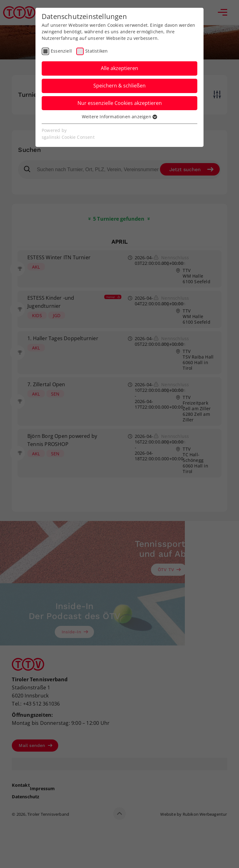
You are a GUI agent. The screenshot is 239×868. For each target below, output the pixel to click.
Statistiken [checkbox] (96, 51)
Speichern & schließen (119, 86)
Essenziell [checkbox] (61, 51)
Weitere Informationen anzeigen (119, 117)
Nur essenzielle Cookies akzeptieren (120, 103)
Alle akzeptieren (119, 68)
